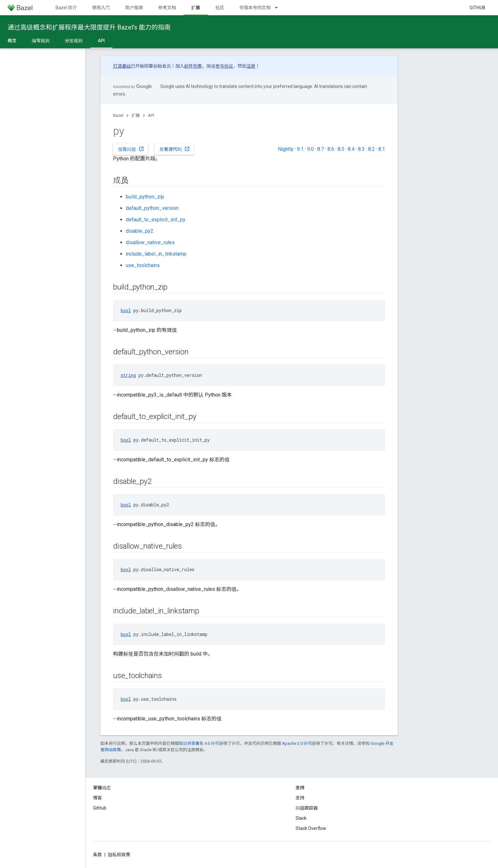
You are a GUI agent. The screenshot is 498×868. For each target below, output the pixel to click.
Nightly (286, 149)
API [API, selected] (101, 41)
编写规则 (41, 41)
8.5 (341, 149)
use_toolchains (143, 265)
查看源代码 (175, 149)
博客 (98, 798)
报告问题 (131, 149)
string (128, 375)
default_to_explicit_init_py (156, 220)
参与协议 (224, 66)
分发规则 (74, 41)
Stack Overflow (311, 828)
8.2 (371, 149)
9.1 (300, 149)
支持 (300, 798)
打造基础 (122, 66)
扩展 (136, 115)
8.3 (361, 149)
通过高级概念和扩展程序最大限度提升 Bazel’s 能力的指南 (89, 27)
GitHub (477, 8)
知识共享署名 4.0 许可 (199, 743)
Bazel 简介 (66, 8)
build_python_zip (145, 197)
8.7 (321, 149)
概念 (12, 41)
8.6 (331, 149)
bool (126, 310)
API (151, 115)
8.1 (382, 149)
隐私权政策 (119, 855)
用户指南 (134, 8)
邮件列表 (193, 66)
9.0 (310, 149)
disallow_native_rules (150, 242)
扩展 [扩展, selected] (196, 8)
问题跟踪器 (307, 808)
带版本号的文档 (255, 8)
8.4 (351, 149)
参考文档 (167, 8)
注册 (251, 66)
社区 (220, 8)
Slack (301, 818)
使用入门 (101, 8)
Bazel (118, 115)
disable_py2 (140, 231)
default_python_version (152, 208)
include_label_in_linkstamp (156, 254)
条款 (98, 855)
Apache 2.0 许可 (297, 743)
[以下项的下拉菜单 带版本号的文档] (279, 8)
